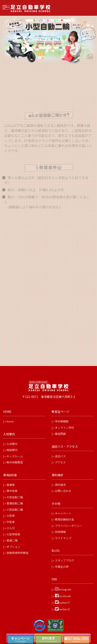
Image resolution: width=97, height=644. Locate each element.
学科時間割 (62, 421)
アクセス (60, 462)
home (10, 421)
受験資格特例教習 (17, 553)
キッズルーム (15, 456)
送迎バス (60, 456)
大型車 (11, 516)
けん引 (11, 528)
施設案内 (12, 450)
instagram (63, 589)
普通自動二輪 (15, 503)
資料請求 (60, 485)
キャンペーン (63, 513)
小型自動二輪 (15, 510)
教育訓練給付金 (64, 519)
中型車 (11, 522)
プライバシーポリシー (69, 526)
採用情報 (60, 532)
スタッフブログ (64, 560)
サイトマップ (63, 538)
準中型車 (12, 491)
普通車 (11, 485)
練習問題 (60, 434)
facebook (63, 596)
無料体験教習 (15, 462)
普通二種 (12, 540)
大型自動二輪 (15, 497)
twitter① (62, 603)
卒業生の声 (62, 567)
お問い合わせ (63, 491)
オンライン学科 (64, 428)
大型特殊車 (13, 534)
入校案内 (12, 444)
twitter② (62, 609)
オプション (13, 547)
